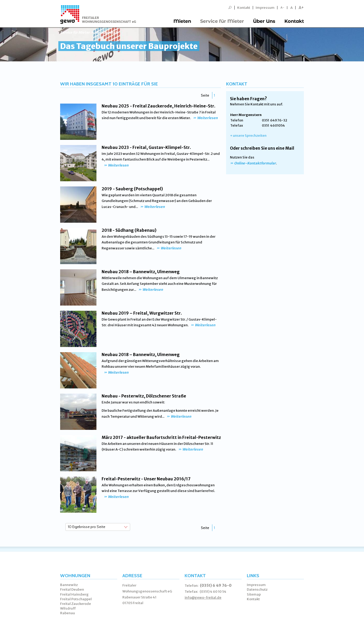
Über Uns (264, 21)
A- (282, 8)
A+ (301, 8)
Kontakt (244, 8)
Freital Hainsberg (74, 594)
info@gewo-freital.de (203, 598)
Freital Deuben (72, 589)
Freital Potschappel (76, 599)
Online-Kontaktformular (255, 163)
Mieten (182, 21)
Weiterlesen (207, 118)
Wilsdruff (68, 608)
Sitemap (254, 594)
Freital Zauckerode (76, 604)
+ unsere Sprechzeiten (248, 136)
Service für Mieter (222, 21)
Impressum (265, 8)
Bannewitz (69, 585)
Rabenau (68, 613)
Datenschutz (257, 589)
